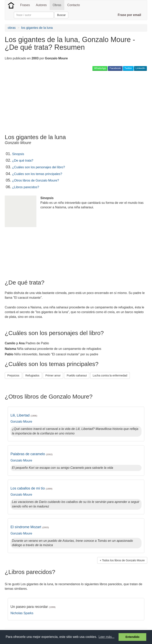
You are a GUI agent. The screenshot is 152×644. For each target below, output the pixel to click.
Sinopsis (18, 154)
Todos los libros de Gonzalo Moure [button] (123, 560)
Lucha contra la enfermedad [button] (110, 375)
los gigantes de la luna (37, 28)
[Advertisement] (51, 102)
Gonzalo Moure (21, 422)
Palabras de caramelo (32, 454)
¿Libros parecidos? (26, 187)
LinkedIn (140, 68)
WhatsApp (100, 68)
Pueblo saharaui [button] (77, 375)
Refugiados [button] (32, 375)
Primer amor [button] (53, 375)
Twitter (128, 68)
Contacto (74, 5)
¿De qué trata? (23, 161)
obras (12, 28)
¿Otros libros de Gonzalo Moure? (36, 180)
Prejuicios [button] (13, 375)
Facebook (115, 68)
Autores (41, 5)
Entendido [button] (132, 637)
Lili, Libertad (24, 415)
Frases (25, 5)
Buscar (61, 15)
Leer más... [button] (106, 637)
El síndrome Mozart (30, 527)
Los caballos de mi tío (31, 488)
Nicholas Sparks (22, 613)
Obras (57, 5)
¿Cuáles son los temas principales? (37, 174)
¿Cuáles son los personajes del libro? (38, 167)
